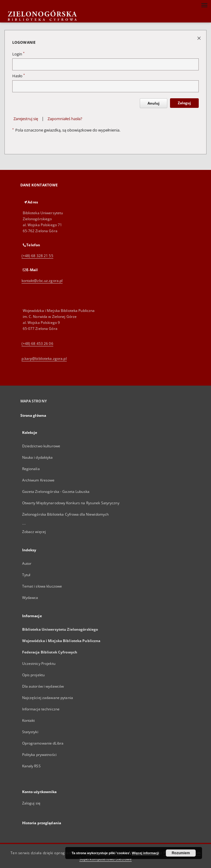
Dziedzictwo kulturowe (41, 446)
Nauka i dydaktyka (38, 457)
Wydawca (30, 598)
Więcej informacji (145, 853)
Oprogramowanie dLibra (43, 743)
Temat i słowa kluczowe (42, 586)
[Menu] (204, 5)
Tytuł (26, 575)
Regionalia (31, 469)
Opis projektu (34, 675)
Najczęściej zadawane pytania (48, 698)
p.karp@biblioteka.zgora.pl (44, 358)
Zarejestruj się (26, 119)
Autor (27, 563)
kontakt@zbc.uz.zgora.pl (42, 281)
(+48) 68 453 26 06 (37, 344)
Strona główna (33, 415)
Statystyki (30, 732)
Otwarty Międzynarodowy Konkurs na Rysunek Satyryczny (71, 503)
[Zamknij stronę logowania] (199, 38)
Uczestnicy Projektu (39, 664)
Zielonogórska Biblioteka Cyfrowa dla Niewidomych (66, 514)
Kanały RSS (31, 766)
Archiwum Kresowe (38, 480)
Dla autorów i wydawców (43, 686)
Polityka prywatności (39, 755)
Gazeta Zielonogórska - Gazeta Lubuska (56, 492)
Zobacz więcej (34, 532)
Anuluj (154, 103)
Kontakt (29, 720)
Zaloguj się (31, 803)
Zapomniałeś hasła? (65, 119)
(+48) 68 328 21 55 (37, 256)
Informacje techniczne (41, 709)
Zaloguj (184, 103)
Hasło (19, 76)
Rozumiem (181, 853)
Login (18, 54)
